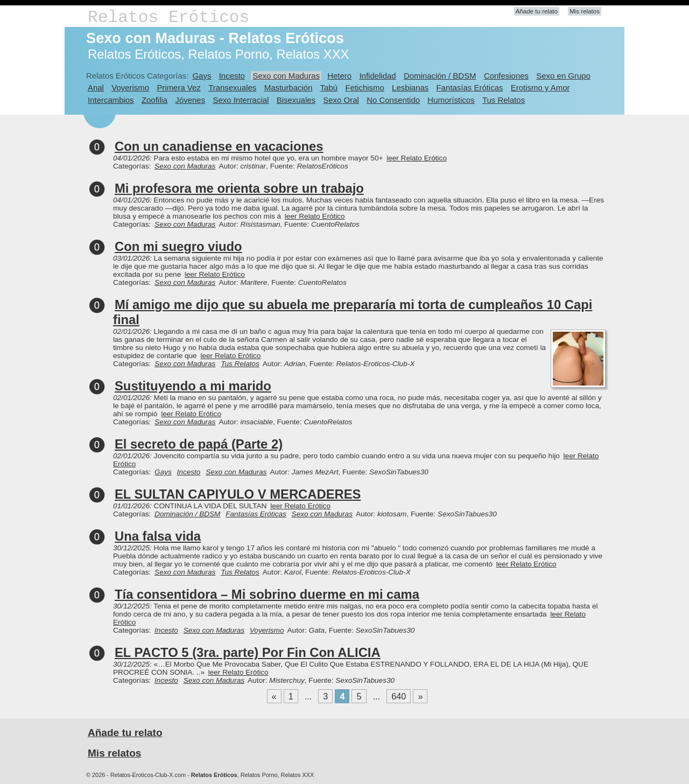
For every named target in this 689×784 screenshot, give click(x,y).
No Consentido (393, 100)
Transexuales (232, 87)
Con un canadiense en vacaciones (219, 146)
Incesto (232, 76)
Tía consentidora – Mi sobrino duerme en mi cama (267, 594)
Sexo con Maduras (286, 76)
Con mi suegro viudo (178, 246)
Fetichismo (365, 87)
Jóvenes (190, 100)
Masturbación (289, 87)
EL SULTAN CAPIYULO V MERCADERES (238, 494)
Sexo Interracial (241, 100)
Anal (96, 87)
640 (399, 696)
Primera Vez (178, 87)
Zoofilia (154, 100)
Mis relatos (585, 11)
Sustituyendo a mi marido (193, 386)
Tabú (329, 87)
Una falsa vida (158, 536)
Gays (202, 76)
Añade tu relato (537, 11)
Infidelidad (377, 76)
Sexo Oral (341, 100)
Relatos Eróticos (168, 17)
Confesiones (506, 76)
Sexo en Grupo (563, 76)
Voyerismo (130, 87)
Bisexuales (296, 100)
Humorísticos (451, 100)
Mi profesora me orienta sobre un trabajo (239, 188)
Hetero (339, 76)
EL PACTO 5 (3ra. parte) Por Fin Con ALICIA (248, 652)
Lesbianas (410, 87)
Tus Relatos (504, 100)
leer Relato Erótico (417, 158)
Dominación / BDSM (440, 76)
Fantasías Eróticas (470, 87)
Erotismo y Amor (540, 87)
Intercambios (111, 100)
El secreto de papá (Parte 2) (199, 444)
